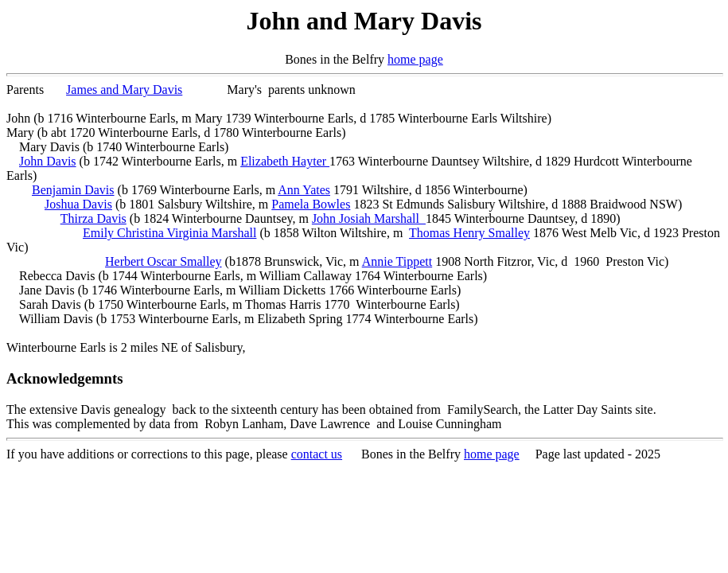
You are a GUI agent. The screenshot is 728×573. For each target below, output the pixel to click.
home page (415, 59)
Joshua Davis (78, 204)
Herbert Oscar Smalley (164, 261)
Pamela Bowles (311, 204)
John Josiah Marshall (369, 218)
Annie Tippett (397, 261)
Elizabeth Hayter (285, 161)
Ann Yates (304, 190)
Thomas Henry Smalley (469, 233)
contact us (317, 454)
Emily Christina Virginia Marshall (169, 233)
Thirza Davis (93, 218)
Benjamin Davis (73, 190)
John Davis (48, 161)
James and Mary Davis (124, 90)
